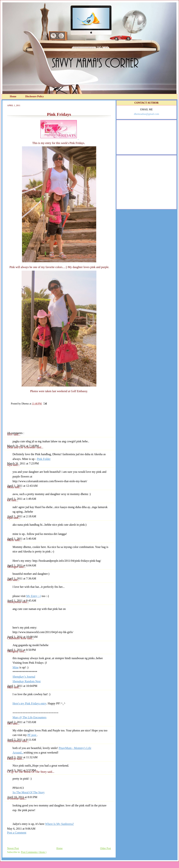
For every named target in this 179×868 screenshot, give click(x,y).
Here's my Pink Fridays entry (29, 703)
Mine (16, 667)
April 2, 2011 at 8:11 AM (22, 740)
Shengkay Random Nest (27, 681)
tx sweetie (13, 799)
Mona (11, 487)
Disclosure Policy (34, 96)
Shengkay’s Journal (24, 677)
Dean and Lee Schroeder (22, 447)
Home (13, 96)
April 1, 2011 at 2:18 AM (22, 516)
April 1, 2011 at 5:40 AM (22, 539)
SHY (10, 434)
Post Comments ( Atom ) (34, 852)
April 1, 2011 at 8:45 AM (22, 601)
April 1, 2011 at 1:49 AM (22, 499)
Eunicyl (12, 759)
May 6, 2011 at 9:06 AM (21, 829)
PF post (32, 735)
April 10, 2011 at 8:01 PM (22, 797)
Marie (11, 540)
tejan (10, 518)
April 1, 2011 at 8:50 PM (21, 650)
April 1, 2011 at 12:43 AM (22, 486)
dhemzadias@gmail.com (147, 114)
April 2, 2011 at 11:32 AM (22, 757)
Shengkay (13, 651)
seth (10, 580)
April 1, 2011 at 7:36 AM (22, 578)
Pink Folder (44, 459)
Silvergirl (13, 567)
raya (10, 465)
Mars (10, 687)
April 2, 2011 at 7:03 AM (22, 722)
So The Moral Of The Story (29, 792)
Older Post (106, 848)
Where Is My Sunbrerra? (59, 824)
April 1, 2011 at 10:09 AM (22, 637)
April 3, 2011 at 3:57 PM (21, 770)
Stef (10, 724)
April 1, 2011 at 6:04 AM (22, 565)
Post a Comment (17, 833)
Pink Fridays (59, 114)
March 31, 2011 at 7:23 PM (23, 463)
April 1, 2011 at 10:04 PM (22, 686)
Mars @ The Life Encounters (30, 717)
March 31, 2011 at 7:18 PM (23, 446)
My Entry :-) (34, 596)
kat (9, 500)
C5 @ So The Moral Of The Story (27, 772)
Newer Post (13, 848)
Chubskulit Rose (17, 638)
